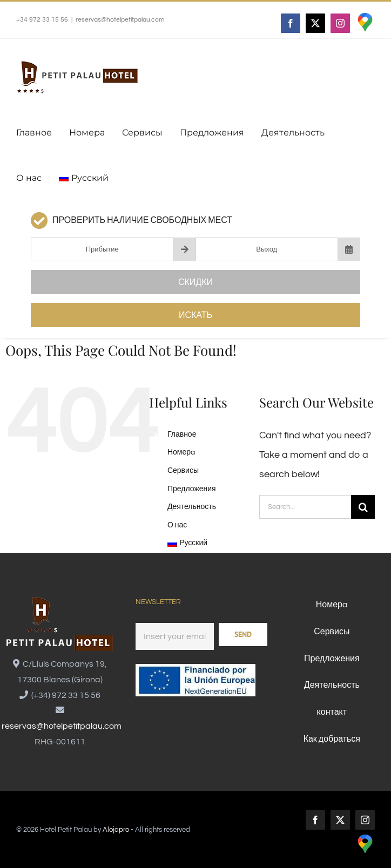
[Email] (175, 636)
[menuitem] (84, 178)
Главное (182, 435)
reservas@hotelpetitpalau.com (120, 20)
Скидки (195, 282)
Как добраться (332, 739)
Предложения (192, 489)
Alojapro (116, 830)
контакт (332, 712)
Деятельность (192, 507)
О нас (177, 525)
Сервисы (183, 471)
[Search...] (305, 507)
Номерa (181, 452)
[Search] (363, 507)
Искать (195, 315)
